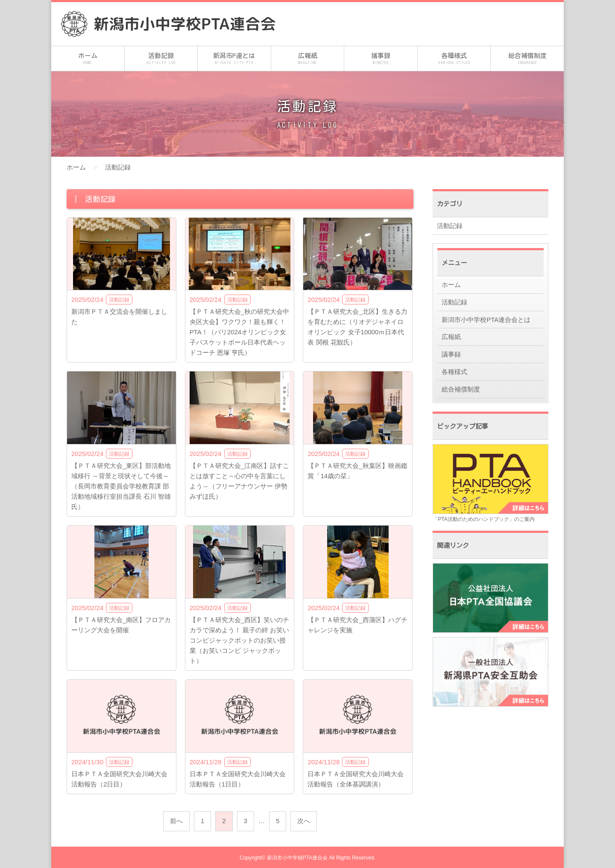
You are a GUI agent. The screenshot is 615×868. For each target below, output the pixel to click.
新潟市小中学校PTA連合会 (297, 858)
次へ (304, 821)
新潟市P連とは (234, 59)
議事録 (381, 59)
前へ (176, 821)
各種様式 (454, 59)
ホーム (88, 59)
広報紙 (308, 59)
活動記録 (161, 59)
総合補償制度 (527, 59)
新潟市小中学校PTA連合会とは (486, 320)
